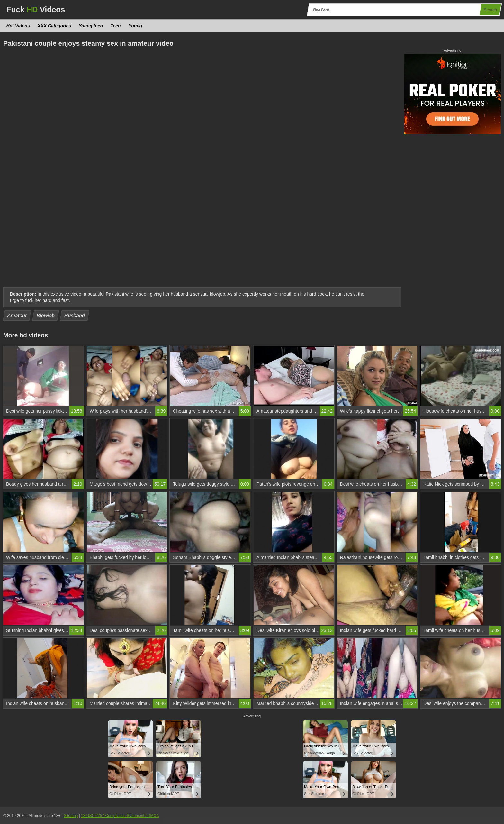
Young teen (91, 26)
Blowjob (46, 315)
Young (135, 26)
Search (490, 10)
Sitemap (71, 816)
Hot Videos (18, 26)
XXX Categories (54, 26)
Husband (75, 315)
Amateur (17, 315)
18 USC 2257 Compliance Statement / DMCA (120, 816)
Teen (116, 26)
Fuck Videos (36, 9)
